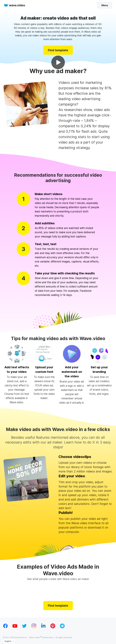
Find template (58, 50)
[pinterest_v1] (53, 627)
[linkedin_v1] (43, 627)
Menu (103, 5)
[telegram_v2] (62, 627)
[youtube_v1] (15, 627)
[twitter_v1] (24, 627)
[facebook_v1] (5, 627)
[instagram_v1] (34, 627)
